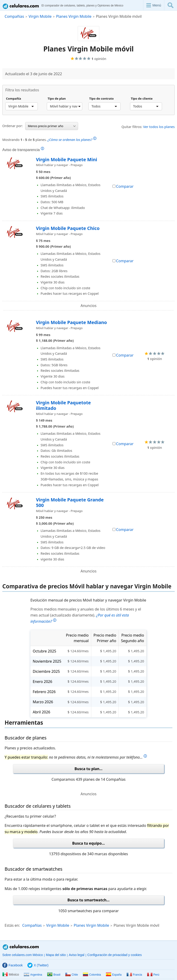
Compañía (13, 99)
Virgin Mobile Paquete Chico (68, 228)
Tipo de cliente (142, 99)
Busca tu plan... (88, 769)
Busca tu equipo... (88, 843)
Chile (72, 975)
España (114, 975)
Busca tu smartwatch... (89, 900)
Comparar (123, 186)
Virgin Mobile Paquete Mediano (71, 322)
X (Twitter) (38, 965)
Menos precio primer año (52, 126)
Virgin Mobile (40, 16)
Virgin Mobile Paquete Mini (66, 159)
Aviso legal (77, 955)
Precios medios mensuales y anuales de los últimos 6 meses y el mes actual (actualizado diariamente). (86, 615)
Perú (153, 975)
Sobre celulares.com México (23, 955)
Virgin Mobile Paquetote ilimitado (63, 405)
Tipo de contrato (102, 99)
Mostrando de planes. (49, 139)
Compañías (14, 16)
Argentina (33, 975)
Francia (134, 975)
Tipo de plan (57, 99)
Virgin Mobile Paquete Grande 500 (70, 502)
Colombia (92, 975)
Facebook (12, 965)
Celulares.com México (21, 947)
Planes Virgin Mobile (74, 16)
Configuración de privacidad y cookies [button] (115, 955)
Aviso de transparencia (23, 150)
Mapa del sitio (56, 955)
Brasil (54, 975)
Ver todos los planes (159, 127)
